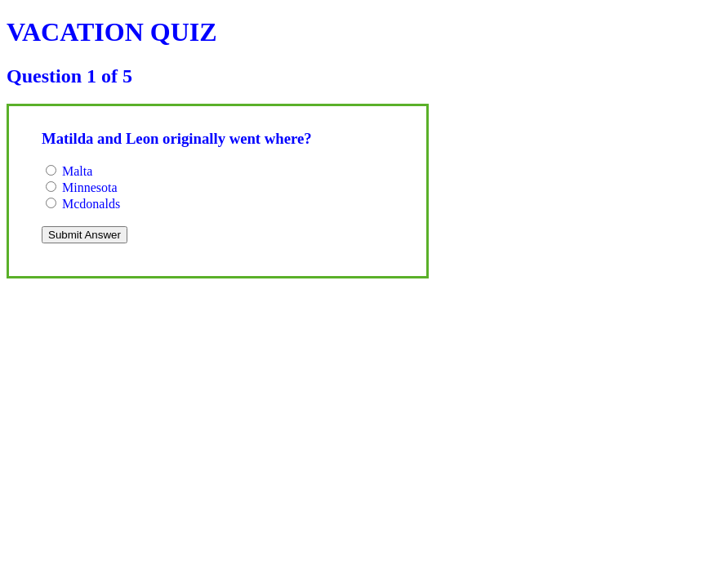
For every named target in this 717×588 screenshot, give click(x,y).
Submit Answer (85, 235)
